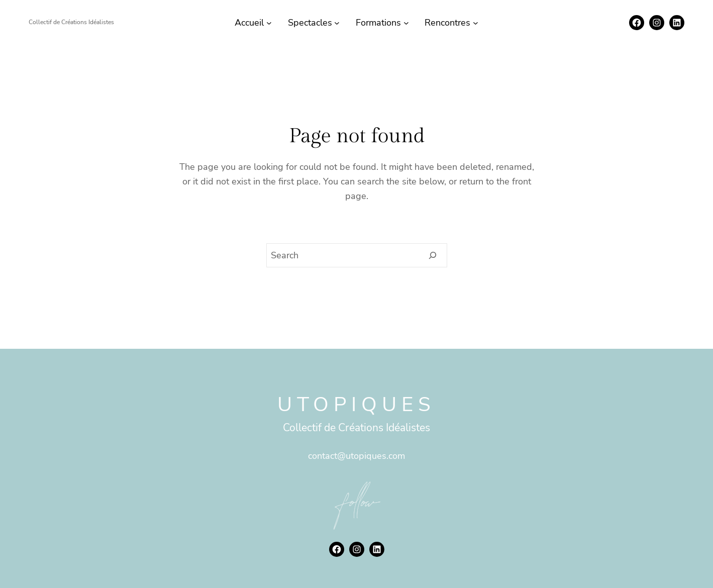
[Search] (433, 255)
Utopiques (356, 405)
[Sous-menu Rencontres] (476, 23)
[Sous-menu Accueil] (269, 23)
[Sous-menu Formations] (406, 23)
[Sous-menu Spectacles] (337, 23)
